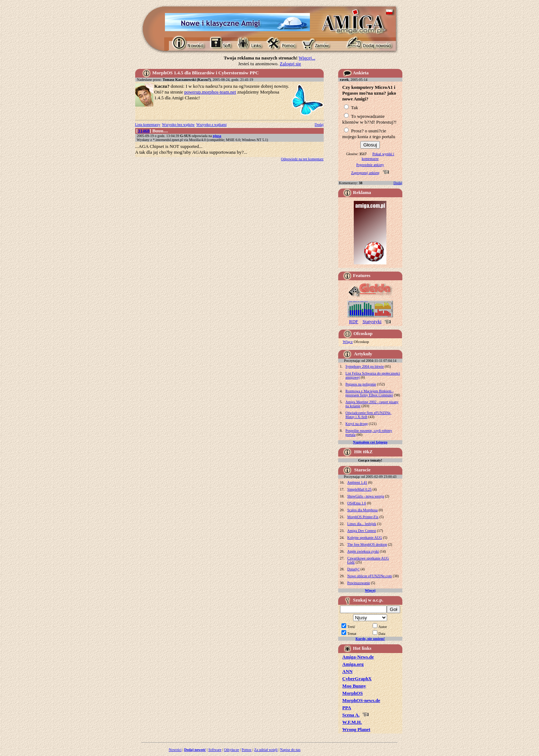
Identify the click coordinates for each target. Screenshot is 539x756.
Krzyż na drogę (357, 424)
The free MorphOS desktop (367, 544)
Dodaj (319, 125)
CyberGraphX (357, 679)
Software (215, 750)
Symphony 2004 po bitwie (365, 366)
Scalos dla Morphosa (362, 510)
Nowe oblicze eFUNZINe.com (370, 576)
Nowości (175, 750)
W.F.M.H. (352, 722)
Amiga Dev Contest (362, 531)
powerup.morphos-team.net (210, 92)
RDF (354, 321)
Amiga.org (353, 664)
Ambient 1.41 (357, 482)
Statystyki (372, 321)
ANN (347, 671)
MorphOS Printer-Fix (363, 517)
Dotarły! (353, 569)
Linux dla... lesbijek (362, 524)
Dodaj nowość (195, 750)
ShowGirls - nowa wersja (366, 496)
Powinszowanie (359, 583)
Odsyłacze (232, 750)
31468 (144, 131)
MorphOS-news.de (361, 700)
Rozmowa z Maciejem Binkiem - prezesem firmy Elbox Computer (370, 393)
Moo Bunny (354, 686)
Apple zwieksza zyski (363, 551)
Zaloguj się (290, 64)
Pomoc (247, 750)
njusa (217, 136)
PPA (347, 708)
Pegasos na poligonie (361, 384)
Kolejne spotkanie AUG (365, 538)
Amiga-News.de (358, 657)
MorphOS (352, 693)
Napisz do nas (290, 750)
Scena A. (351, 715)
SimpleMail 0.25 (359, 489)
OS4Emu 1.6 (357, 503)
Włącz (348, 342)
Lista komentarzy (148, 125)
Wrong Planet (356, 729)
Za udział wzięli (266, 750)
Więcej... (307, 58)
